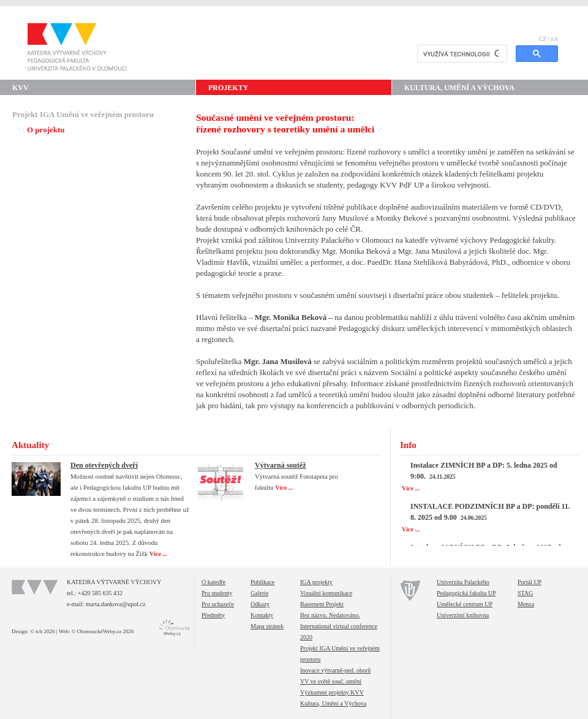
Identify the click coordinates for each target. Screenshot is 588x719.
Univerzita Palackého (463, 582)
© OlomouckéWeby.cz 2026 (103, 631)
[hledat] (461, 54)
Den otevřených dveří (104, 465)
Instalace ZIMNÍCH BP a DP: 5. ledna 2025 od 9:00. (484, 471)
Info (408, 445)
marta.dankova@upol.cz (116, 604)
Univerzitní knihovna (463, 615)
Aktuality (30, 445)
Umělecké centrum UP (465, 604)
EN (554, 39)
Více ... (159, 554)
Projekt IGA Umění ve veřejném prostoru (83, 114)
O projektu (46, 130)
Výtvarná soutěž (281, 465)
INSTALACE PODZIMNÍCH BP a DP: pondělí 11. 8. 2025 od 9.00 (490, 512)
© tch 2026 (42, 631)
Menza (526, 604)
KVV (21, 88)
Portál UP (530, 582)
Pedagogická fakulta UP (466, 593)
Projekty (228, 88)
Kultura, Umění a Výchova (459, 88)
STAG (525, 593)
